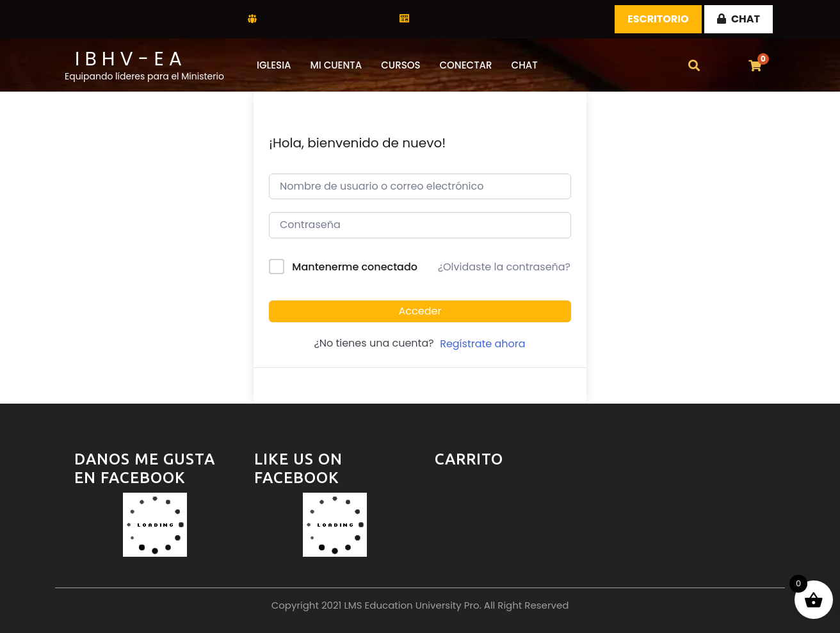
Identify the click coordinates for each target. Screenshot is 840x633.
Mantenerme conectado (355, 267)
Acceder (420, 311)
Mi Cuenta (336, 65)
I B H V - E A (128, 59)
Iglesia (274, 65)
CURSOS (400, 65)
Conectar (466, 65)
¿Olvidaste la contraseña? (504, 267)
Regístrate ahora (482, 344)
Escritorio (658, 19)
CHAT (739, 19)
